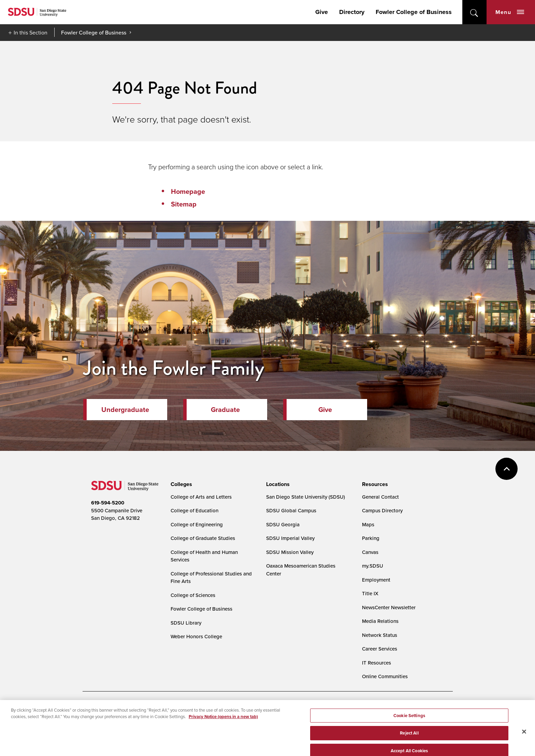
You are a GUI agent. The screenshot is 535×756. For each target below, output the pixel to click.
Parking (371, 538)
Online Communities (385, 676)
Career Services (380, 649)
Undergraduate (125, 410)
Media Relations (380, 621)
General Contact (380, 497)
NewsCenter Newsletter (389, 607)
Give (322, 12)
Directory (352, 12)
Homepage (188, 191)
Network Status (380, 635)
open (474, 12)
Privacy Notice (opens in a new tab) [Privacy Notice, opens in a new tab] (223, 728)
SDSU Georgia (283, 524)
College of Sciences (193, 595)
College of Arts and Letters (201, 497)
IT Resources (377, 663)
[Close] (524, 742)
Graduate (225, 410)
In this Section (31, 32)
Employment (376, 580)
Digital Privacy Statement (197, 709)
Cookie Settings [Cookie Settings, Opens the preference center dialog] (409, 726)
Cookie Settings (250, 709)
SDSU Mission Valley (290, 552)
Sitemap (184, 204)
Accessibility (98, 709)
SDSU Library (186, 623)
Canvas (370, 552)
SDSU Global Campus (291, 510)
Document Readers (142, 709)
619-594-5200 (108, 503)
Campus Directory (382, 510)
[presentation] (180, 484)
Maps (368, 524)
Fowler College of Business (414, 12)
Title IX (370, 593)
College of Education (194, 510)
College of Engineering (197, 524)
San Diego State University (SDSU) (306, 497)
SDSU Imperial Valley (290, 538)
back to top (507, 469)
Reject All (409, 744)
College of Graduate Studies (203, 538)
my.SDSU (373, 566)
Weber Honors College (196, 636)
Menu (510, 12)
